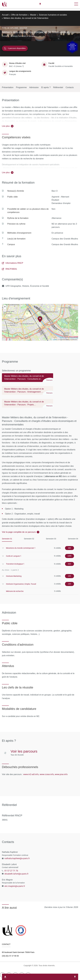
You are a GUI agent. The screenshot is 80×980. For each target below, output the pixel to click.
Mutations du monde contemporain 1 (21, 548)
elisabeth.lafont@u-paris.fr (16, 874)
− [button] (5, 310)
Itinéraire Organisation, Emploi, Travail (21, 584)
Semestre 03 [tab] (51, 539)
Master (33, 15)
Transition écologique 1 (15, 564)
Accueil (5, 15)
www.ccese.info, (47, 774)
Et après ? (46, 87)
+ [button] (5, 307)
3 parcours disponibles (15, 48)
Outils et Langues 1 (14, 556)
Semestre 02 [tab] (29, 539)
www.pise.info (61, 774)
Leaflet (55, 340)
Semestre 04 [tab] (73, 539)
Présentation (8, 87)
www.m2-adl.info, (31, 774)
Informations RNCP (13, 263)
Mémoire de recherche (15, 591)
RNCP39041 (9, 269)
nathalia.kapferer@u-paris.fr (17, 858)
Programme (21, 87)
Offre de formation (19, 15)
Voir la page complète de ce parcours (19, 532)
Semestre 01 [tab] (7, 539)
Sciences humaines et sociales (53, 15)
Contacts (70, 87)
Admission (34, 87)
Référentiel (58, 87)
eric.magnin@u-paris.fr (15, 886)
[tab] (28, 379)
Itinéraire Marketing (14, 576)
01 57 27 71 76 (11, 871)
